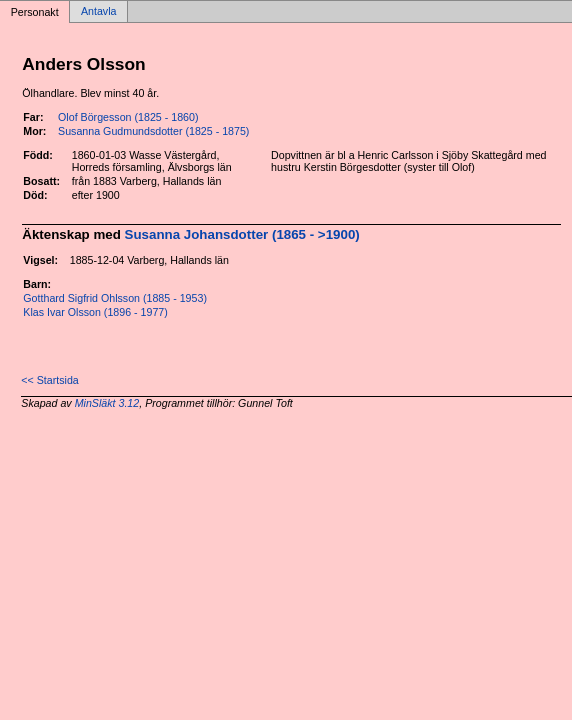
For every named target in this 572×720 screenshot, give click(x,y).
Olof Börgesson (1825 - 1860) (128, 117)
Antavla (99, 12)
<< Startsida (49, 380)
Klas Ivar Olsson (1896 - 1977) (95, 312)
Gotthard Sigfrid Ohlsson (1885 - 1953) (115, 298)
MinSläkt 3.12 (107, 403)
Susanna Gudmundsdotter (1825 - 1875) (153, 131)
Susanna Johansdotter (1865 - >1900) (242, 234)
